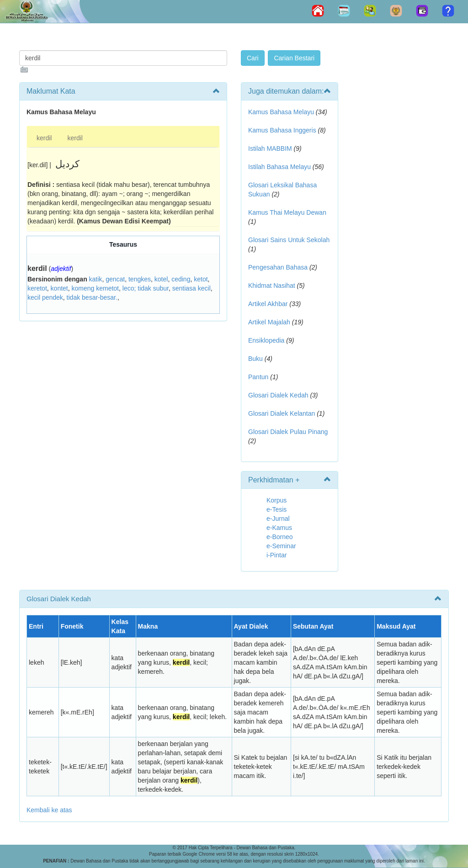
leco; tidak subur (146, 288)
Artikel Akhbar (268, 304)
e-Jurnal (278, 519)
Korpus (277, 500)
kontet (59, 288)
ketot (201, 279)
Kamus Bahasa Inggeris (282, 130)
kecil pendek (45, 297)
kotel (161, 279)
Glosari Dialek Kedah (278, 395)
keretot (37, 288)
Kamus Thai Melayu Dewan (287, 212)
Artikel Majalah (269, 322)
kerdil (44, 138)
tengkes (140, 279)
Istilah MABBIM (270, 148)
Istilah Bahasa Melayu (279, 167)
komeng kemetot (96, 288)
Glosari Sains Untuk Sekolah (289, 240)
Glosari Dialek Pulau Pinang (288, 432)
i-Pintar (277, 555)
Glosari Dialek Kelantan (282, 413)
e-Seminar (281, 546)
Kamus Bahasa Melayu (282, 112)
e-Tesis (277, 509)
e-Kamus (279, 528)
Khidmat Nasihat (272, 286)
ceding (181, 279)
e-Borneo (280, 537)
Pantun (258, 377)
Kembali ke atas (49, 810)
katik (96, 279)
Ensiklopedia (266, 340)
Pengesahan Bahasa (278, 267)
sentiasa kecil (191, 288)
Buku (255, 359)
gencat (115, 279)
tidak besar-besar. (92, 297)
